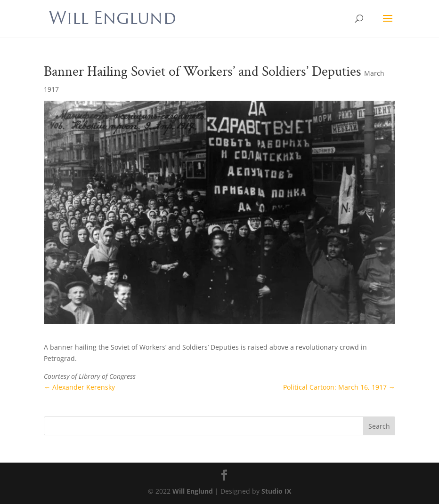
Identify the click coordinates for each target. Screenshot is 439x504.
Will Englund (193, 491)
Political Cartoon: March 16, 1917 (339, 387)
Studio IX (276, 491)
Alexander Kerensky (79, 387)
